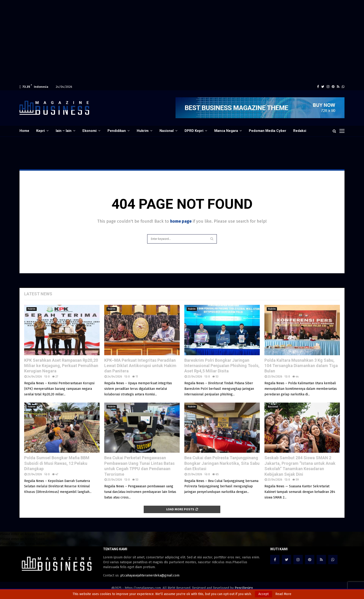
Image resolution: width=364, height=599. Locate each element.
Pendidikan (117, 131)
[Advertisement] (139, 9)
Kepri (41, 131)
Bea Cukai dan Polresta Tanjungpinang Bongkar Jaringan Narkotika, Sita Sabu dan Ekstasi (222, 463)
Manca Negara (226, 131)
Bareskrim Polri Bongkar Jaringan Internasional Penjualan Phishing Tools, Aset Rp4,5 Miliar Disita (222, 366)
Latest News (38, 294)
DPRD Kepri (194, 131)
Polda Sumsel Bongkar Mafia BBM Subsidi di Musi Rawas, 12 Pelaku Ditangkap (57, 463)
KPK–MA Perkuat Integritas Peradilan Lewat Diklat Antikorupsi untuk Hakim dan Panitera (140, 366)
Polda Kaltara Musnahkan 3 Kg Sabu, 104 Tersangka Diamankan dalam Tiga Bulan (301, 366)
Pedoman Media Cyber (268, 131)
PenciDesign (244, 588)
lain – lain (64, 131)
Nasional (167, 131)
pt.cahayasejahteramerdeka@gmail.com (150, 575)
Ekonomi (89, 131)
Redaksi (300, 131)
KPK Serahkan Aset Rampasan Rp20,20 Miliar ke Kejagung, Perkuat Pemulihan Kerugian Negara (61, 366)
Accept (263, 594)
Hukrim (143, 131)
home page (181, 221)
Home (24, 131)
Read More (283, 594)
